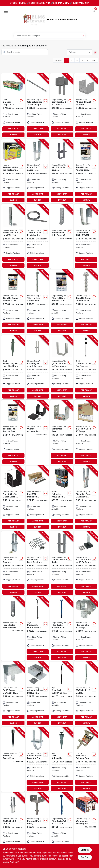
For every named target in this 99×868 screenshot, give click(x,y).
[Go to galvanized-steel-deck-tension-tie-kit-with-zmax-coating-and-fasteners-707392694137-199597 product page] (37, 563)
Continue (85, 850)
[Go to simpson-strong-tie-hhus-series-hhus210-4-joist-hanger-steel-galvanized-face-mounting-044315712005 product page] (62, 367)
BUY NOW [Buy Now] (13, 135)
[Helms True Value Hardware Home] (34, 20)
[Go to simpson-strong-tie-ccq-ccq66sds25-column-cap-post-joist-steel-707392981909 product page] (62, 106)
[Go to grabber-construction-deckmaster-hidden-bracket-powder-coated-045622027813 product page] (13, 106)
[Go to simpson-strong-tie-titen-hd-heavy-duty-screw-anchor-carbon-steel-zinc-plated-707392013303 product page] (86, 171)
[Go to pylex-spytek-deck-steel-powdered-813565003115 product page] (62, 759)
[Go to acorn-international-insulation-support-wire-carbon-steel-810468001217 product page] (37, 498)
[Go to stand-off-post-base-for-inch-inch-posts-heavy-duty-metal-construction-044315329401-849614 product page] (37, 759)
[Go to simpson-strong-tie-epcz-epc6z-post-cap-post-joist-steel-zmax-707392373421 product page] (13, 694)
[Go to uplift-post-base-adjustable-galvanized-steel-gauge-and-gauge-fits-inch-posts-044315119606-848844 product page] (62, 433)
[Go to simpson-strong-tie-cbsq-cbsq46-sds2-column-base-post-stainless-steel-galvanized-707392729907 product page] (13, 563)
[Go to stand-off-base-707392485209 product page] (86, 498)
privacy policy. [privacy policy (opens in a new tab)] (13, 859)
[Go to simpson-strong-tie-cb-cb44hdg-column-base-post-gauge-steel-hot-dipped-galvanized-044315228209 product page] (37, 367)
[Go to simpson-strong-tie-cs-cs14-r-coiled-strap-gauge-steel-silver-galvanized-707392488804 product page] (37, 236)
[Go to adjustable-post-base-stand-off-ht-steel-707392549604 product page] (37, 694)
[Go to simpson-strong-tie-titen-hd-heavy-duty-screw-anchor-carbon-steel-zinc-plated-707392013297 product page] (37, 302)
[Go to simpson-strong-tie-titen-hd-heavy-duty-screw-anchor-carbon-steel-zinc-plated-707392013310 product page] (13, 302)
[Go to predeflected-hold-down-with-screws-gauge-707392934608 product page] (62, 236)
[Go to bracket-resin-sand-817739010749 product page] (86, 759)
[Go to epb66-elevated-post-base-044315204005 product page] (37, 825)
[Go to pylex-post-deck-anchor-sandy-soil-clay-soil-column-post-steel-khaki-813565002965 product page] (62, 694)
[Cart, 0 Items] (94, 11)
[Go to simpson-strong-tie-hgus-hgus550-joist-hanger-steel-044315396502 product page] (86, 236)
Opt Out (85, 857)
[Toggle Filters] (96, 52)
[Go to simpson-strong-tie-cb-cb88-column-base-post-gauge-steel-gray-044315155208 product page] (62, 171)
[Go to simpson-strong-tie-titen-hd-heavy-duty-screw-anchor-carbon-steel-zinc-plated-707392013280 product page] (86, 302)
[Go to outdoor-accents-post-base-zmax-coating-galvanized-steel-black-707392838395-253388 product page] (37, 433)
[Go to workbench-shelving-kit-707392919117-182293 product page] (86, 825)
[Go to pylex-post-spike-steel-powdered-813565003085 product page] (13, 367)
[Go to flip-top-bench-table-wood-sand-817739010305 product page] (13, 171)
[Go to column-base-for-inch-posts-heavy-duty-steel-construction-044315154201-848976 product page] (62, 563)
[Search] (83, 36)
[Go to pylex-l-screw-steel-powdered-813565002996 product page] (86, 367)
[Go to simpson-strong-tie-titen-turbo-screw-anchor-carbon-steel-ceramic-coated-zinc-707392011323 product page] (62, 825)
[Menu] (6, 12)
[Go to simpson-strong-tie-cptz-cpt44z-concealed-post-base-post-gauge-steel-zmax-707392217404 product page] (86, 563)
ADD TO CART (13, 129)
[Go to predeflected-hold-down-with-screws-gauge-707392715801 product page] (13, 629)
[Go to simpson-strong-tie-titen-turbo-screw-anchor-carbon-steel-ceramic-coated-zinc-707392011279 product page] (62, 629)
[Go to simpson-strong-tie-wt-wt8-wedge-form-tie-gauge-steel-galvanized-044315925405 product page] (37, 106)
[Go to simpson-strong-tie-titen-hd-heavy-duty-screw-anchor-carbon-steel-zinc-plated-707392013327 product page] (13, 433)
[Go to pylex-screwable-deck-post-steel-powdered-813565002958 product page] (37, 629)
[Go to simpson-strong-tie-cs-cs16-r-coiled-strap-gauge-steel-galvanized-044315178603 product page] (86, 433)
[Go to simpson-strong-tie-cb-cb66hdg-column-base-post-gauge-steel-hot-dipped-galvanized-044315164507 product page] (37, 171)
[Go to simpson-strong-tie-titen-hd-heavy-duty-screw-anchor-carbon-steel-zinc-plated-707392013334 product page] (62, 302)
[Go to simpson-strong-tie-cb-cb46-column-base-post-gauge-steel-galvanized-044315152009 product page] (13, 825)
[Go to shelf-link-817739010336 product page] (62, 498)
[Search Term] (49, 36)
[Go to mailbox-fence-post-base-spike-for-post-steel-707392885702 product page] (13, 759)
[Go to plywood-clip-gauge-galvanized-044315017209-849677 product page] (86, 629)
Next (94, 60)
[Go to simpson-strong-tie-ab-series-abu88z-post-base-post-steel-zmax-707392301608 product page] (86, 106)
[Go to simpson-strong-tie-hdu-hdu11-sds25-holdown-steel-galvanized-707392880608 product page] (13, 236)
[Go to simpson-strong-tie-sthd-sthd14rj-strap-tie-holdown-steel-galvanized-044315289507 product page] (86, 694)
